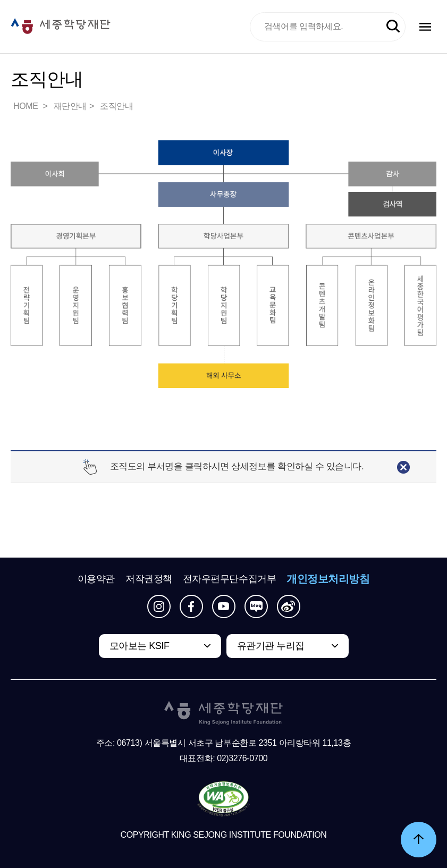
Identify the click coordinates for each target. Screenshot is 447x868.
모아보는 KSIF (140, 646)
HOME (27, 106)
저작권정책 (149, 579)
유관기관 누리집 (271, 646)
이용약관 (96, 579)
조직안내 (116, 106)
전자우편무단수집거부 (230, 579)
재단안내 (70, 106)
